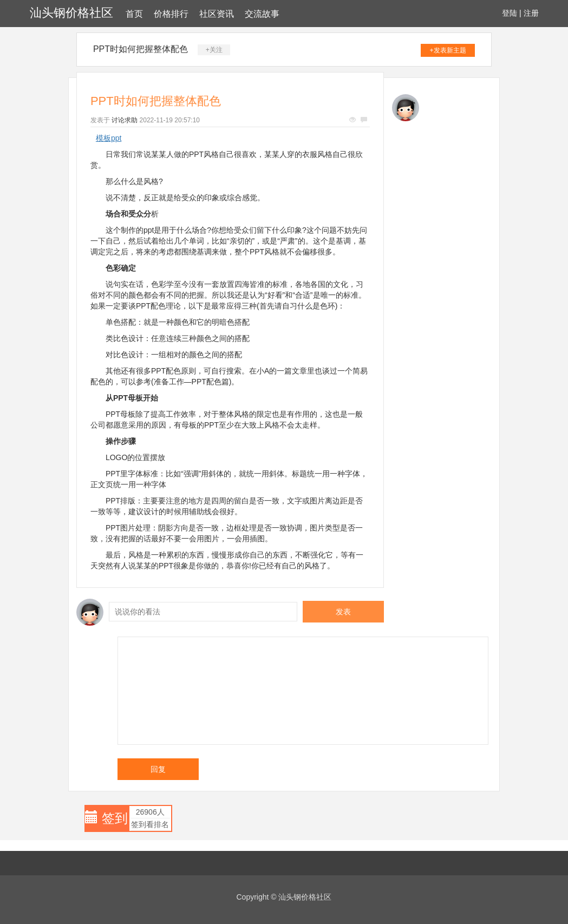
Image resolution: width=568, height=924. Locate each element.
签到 (115, 818)
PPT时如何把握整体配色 (141, 49)
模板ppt (109, 138)
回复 (158, 769)
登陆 (510, 13)
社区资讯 (217, 14)
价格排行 (171, 14)
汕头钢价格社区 (71, 13)
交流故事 (262, 14)
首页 (134, 14)
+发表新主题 (448, 50)
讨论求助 (125, 120)
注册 (531, 13)
